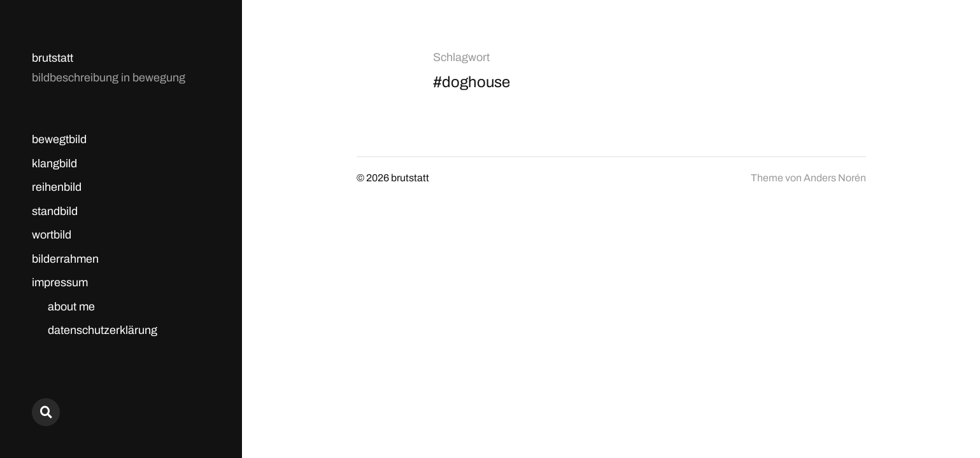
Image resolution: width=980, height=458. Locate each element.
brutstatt (53, 58)
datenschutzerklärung (103, 330)
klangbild (54, 163)
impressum (60, 282)
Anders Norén (835, 178)
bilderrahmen (65, 259)
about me (71, 307)
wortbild (52, 235)
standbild (55, 211)
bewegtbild (59, 139)
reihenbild (57, 187)
